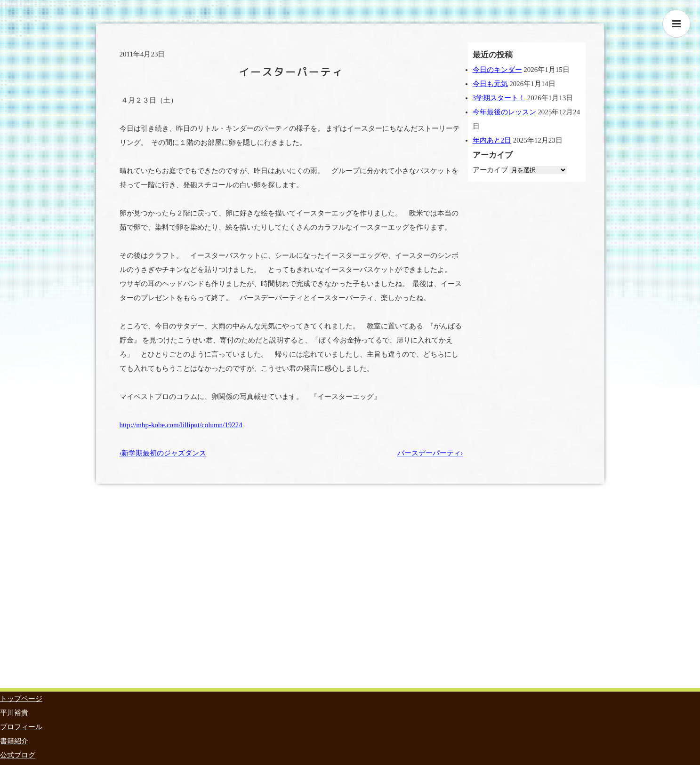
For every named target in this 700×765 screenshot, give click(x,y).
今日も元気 (490, 84)
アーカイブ (490, 170)
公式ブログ (18, 755)
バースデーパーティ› (430, 453)
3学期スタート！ (499, 98)
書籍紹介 (14, 741)
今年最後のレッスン (504, 112)
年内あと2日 (492, 140)
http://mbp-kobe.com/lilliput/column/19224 (181, 425)
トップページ (21, 699)
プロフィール (21, 727)
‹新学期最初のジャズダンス (163, 453)
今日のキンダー (497, 70)
